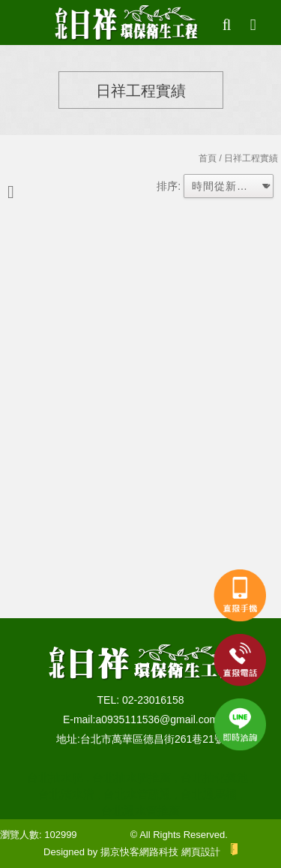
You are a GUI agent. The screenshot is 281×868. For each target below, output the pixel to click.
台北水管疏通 (137, 794)
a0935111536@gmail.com (157, 719)
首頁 (208, 158)
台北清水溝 (66, 794)
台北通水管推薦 (140, 811)
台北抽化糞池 (214, 778)
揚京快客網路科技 (139, 852)
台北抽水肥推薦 (132, 778)
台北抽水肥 (55, 778)
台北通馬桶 (209, 794)
